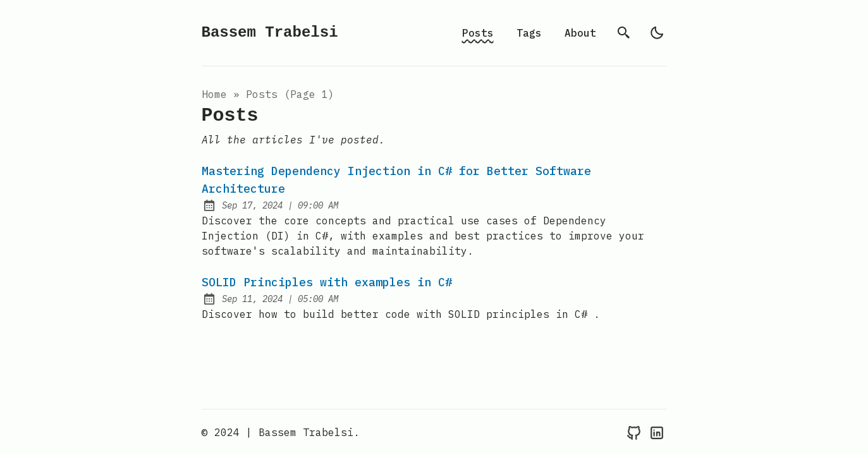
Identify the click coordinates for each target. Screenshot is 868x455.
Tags (529, 33)
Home (214, 94)
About (580, 33)
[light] (657, 33)
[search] (624, 33)
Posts (478, 33)
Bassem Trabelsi (270, 33)
